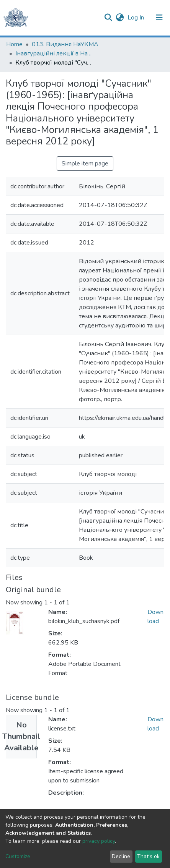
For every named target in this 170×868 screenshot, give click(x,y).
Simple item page (85, 164)
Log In (136, 18)
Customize (18, 856)
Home (14, 44)
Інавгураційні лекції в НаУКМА (54, 53)
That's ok (148, 856)
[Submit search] (108, 18)
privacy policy (99, 841)
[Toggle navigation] (159, 18)
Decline (121, 856)
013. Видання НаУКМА (65, 44)
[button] (120, 18)
